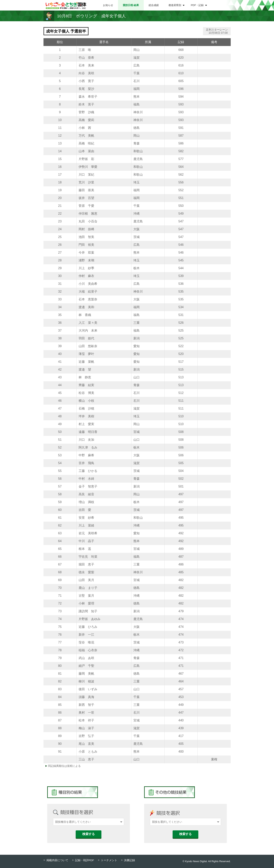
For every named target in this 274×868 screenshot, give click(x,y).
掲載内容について (57, 860)
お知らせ (108, 5)
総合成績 (154, 5)
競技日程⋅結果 (131, 5)
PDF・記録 (197, 5)
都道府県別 (175, 5)
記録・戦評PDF (85, 860)
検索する (89, 834)
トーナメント (109, 860)
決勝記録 (129, 860)
